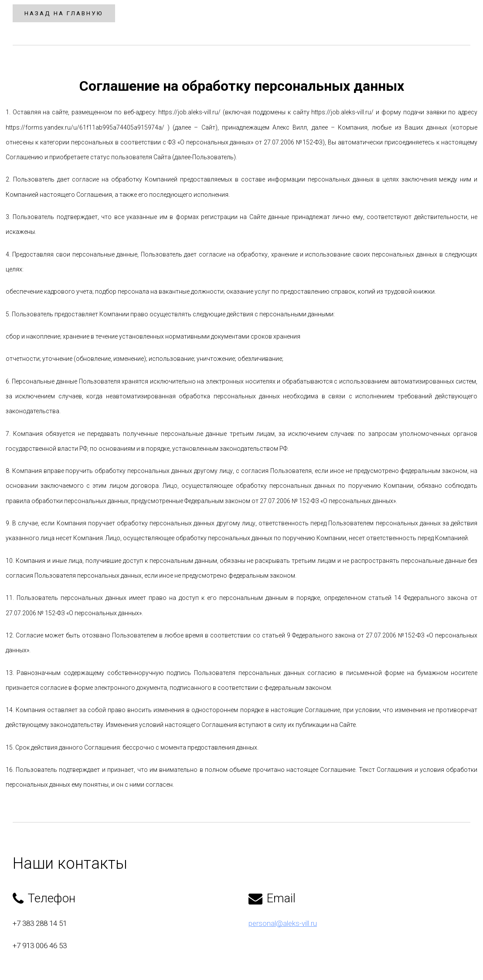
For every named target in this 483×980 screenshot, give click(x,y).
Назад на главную (71, 13)
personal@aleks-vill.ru (283, 938)
